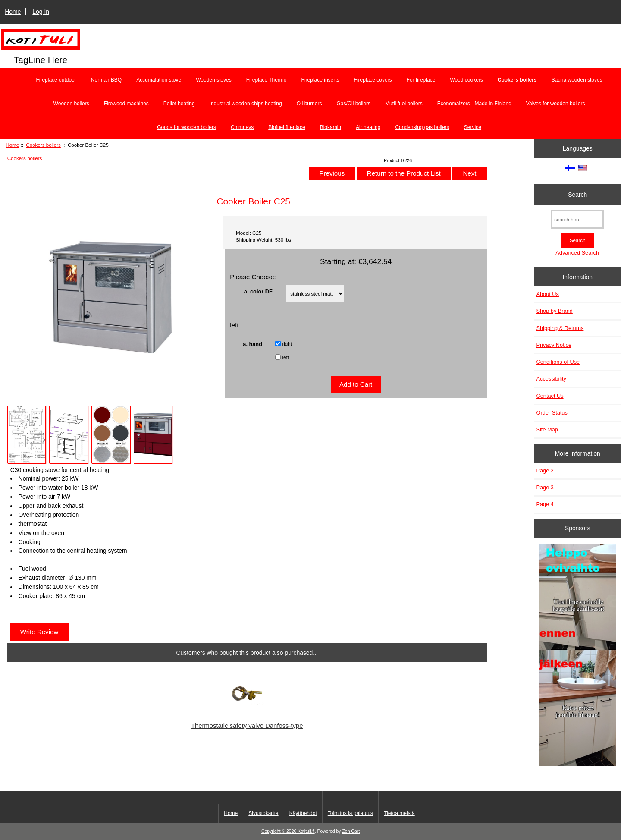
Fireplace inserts (320, 80)
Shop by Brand (555, 311)
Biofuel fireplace (287, 127)
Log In (41, 12)
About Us (548, 294)
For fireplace (421, 80)
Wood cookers (466, 80)
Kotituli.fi (306, 831)
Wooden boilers (71, 104)
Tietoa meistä (399, 813)
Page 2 (545, 470)
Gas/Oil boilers (353, 104)
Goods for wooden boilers (187, 127)
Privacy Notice (554, 345)
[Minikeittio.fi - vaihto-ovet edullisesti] (577, 656)
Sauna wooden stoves (577, 80)
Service (473, 127)
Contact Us (550, 396)
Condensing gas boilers (422, 127)
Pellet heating (179, 104)
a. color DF (258, 291)
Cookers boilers (43, 145)
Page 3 (545, 487)
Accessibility (551, 379)
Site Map (547, 429)
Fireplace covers (373, 80)
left (285, 357)
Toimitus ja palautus (350, 813)
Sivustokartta (263, 813)
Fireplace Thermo (267, 80)
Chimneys (242, 127)
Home (13, 12)
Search (577, 194)
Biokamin (331, 127)
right (287, 344)
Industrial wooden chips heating (246, 104)
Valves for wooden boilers (556, 104)
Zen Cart (351, 831)
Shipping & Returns (560, 328)
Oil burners (309, 104)
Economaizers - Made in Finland (474, 104)
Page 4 (545, 504)
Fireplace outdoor (56, 80)
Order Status (552, 413)
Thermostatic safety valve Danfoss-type (247, 726)
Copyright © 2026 (279, 831)
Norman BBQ (106, 80)
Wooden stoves (214, 80)
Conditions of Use (558, 362)
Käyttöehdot (303, 813)
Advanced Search (577, 253)
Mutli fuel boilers (404, 104)
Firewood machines (126, 104)
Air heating (368, 127)
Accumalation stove (159, 80)
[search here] (577, 219)
